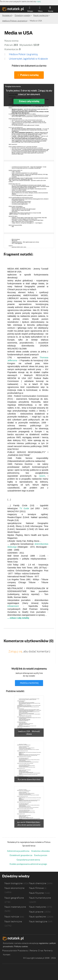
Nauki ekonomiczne (14, 888)
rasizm (42, 476)
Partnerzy (48, 951)
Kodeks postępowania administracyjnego (28, 864)
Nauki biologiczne (13, 883)
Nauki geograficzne (14, 898)
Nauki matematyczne (15, 907)
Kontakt (7, 955)
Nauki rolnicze (12, 917)
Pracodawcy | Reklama (27, 951)
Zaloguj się (15, 651)
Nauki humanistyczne (40, 898)
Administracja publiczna (18, 851)
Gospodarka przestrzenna (28, 860)
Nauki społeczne (37, 917)
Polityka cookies (21, 946)
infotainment (13, 606)
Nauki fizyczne (36, 893)
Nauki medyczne (37, 907)
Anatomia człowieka (40, 851)
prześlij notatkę (29, 683)
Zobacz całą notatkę (29, 101)
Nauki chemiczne (38, 883)
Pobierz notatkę (29, 75)
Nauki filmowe (36, 888)
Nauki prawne (36, 912)
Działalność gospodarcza (21, 855)
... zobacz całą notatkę (18, 618)
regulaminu (43, 943)
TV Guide (24, 508)
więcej (38, 1)
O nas (41, 951)
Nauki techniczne (13, 921)
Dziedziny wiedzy (16, 876)
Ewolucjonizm (41, 855)
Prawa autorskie (9, 951)
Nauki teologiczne (38, 921)
